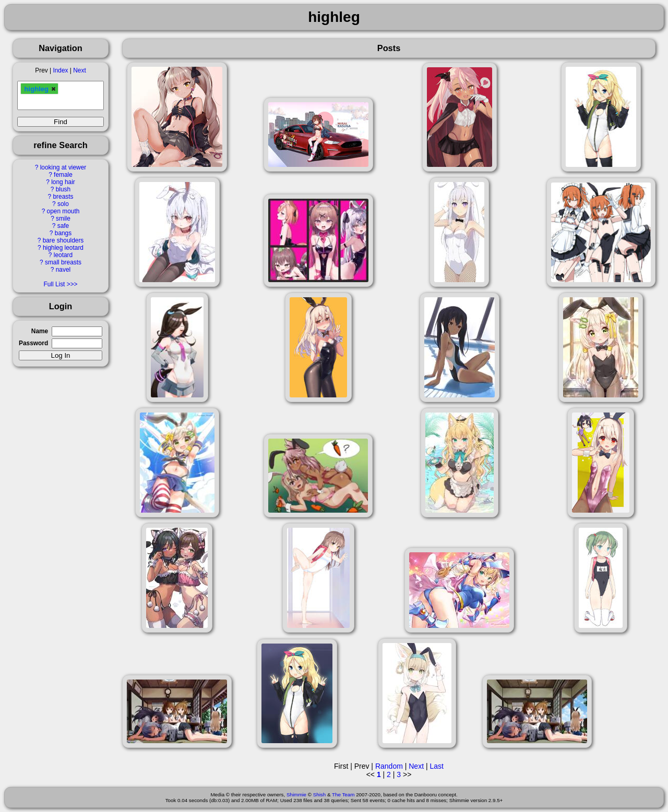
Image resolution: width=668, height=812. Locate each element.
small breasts (63, 262)
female (63, 175)
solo (63, 204)
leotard (63, 255)
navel (63, 270)
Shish (320, 795)
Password (33, 343)
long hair (63, 182)
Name (40, 331)
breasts (63, 197)
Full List (54, 284)
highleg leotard (63, 248)
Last (436, 766)
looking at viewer (63, 167)
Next (79, 70)
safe (63, 226)
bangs (63, 233)
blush (63, 189)
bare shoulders (63, 240)
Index (60, 70)
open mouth (63, 211)
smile (63, 219)
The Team (343, 795)
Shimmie (296, 795)
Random (389, 766)
